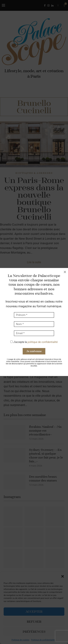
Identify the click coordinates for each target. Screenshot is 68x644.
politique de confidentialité (43, 342)
